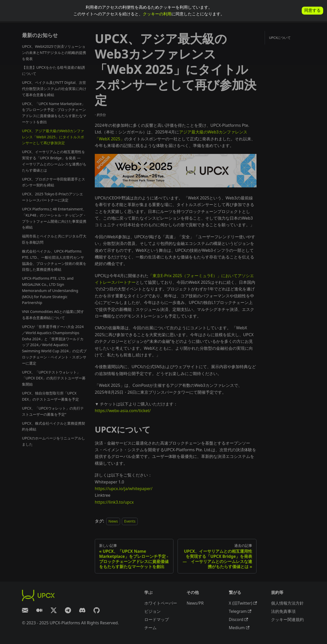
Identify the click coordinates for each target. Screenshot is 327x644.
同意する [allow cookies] (312, 10)
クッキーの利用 (157, 14)
